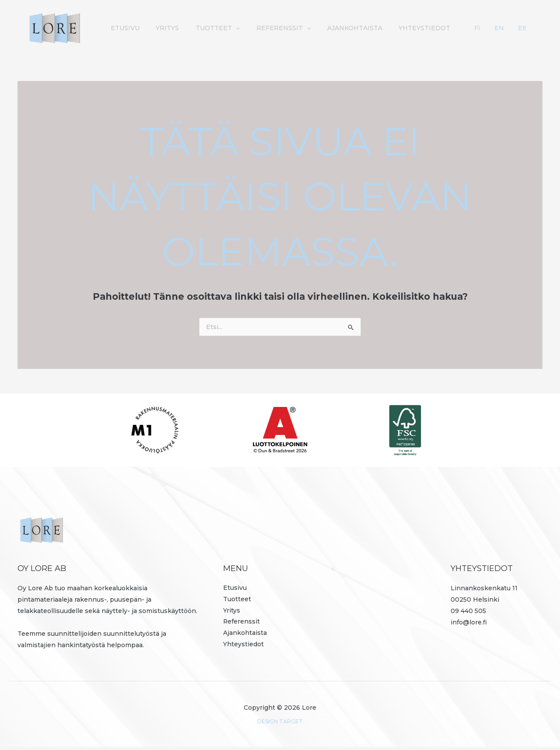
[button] (279, 28)
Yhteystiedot (458, 28)
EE (528, 28)
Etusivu (175, 28)
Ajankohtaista (391, 28)
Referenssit (323, 28)
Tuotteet (261, 28)
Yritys (214, 28)
